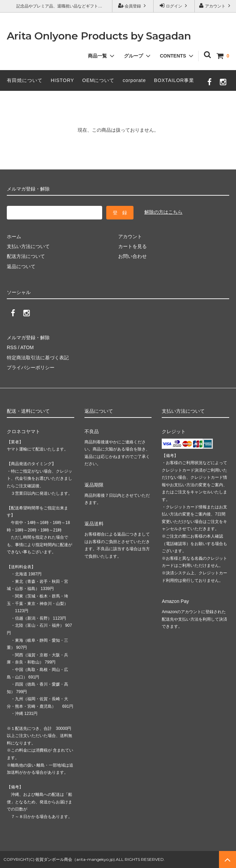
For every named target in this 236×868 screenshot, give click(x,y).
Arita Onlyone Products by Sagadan (99, 36)
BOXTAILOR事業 (174, 80)
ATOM (27, 347)
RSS (12, 347)
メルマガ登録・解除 (28, 338)
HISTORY (62, 80)
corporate (134, 80)
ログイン (174, 6)
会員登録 (133, 6)
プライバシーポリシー (31, 367)
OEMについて (99, 80)
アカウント (215, 6)
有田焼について (25, 80)
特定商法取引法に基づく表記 (38, 358)
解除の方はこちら (163, 212)
